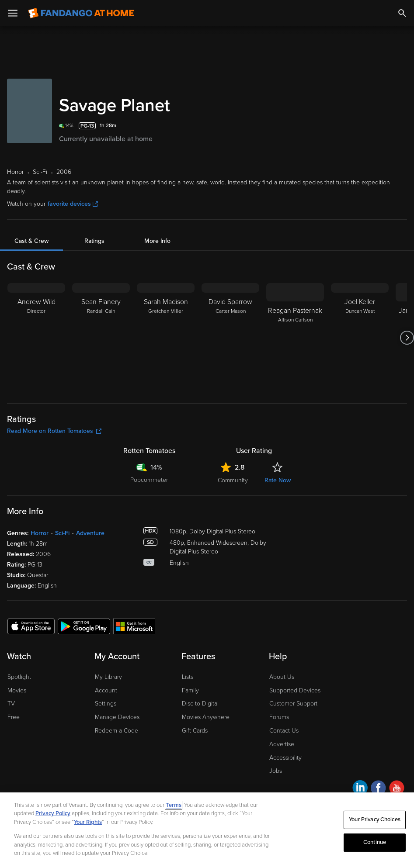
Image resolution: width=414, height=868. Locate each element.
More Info (157, 241)
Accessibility (285, 758)
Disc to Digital (200, 704)
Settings (106, 704)
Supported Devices (295, 690)
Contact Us (284, 731)
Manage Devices (117, 717)
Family (190, 690)
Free (14, 717)
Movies (17, 690)
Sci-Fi (62, 533)
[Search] (402, 13)
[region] (207, 830)
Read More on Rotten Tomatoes (54, 431)
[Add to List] (402, 126)
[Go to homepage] (81, 13)
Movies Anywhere (206, 717)
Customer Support (293, 704)
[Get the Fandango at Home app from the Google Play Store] (84, 626)
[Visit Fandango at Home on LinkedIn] (360, 789)
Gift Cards (195, 731)
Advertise (282, 744)
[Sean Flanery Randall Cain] (101, 338)
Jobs (276, 771)
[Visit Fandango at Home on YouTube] (397, 789)
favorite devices (73, 204)
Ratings (94, 241)
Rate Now (278, 480)
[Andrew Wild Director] (36, 338)
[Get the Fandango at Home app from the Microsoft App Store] (134, 626)
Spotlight (19, 677)
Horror (40, 533)
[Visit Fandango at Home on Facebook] (378, 789)
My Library (108, 677)
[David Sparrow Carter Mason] (230, 338)
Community (233, 480)
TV (11, 704)
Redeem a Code (117, 731)
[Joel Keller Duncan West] (360, 338)
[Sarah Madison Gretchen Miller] (166, 338)
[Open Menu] (13, 13)
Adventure (90, 533)
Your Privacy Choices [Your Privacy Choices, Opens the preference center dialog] (375, 820)
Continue (375, 842)
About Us (282, 677)
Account (106, 690)
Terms (174, 805)
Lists (188, 677)
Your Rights (88, 822)
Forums (279, 717)
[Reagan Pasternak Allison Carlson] (295, 338)
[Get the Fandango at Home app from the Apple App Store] (31, 626)
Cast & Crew (31, 241)
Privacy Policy (53, 813)
